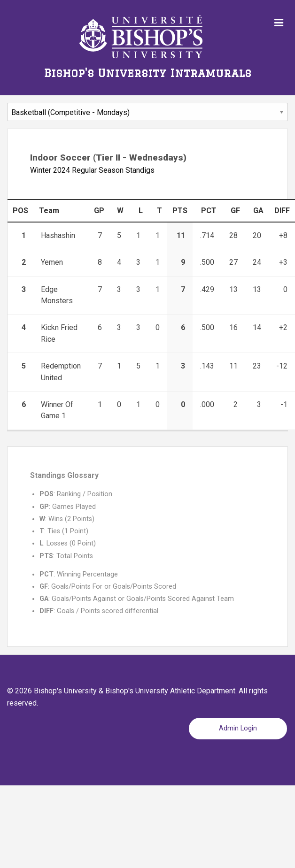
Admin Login (238, 728)
